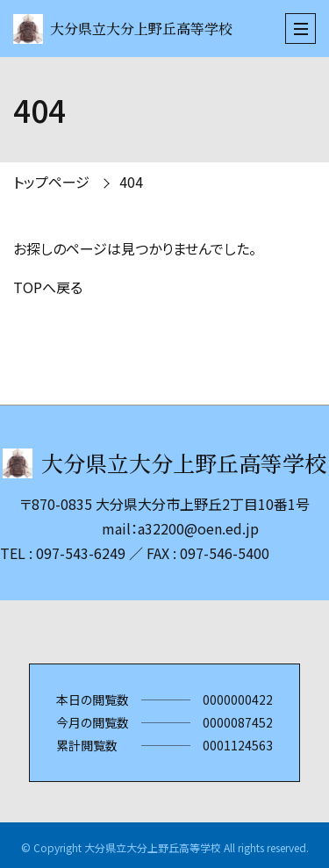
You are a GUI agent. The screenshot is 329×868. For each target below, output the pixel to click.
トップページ (51, 182)
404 (131, 182)
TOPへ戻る (48, 287)
